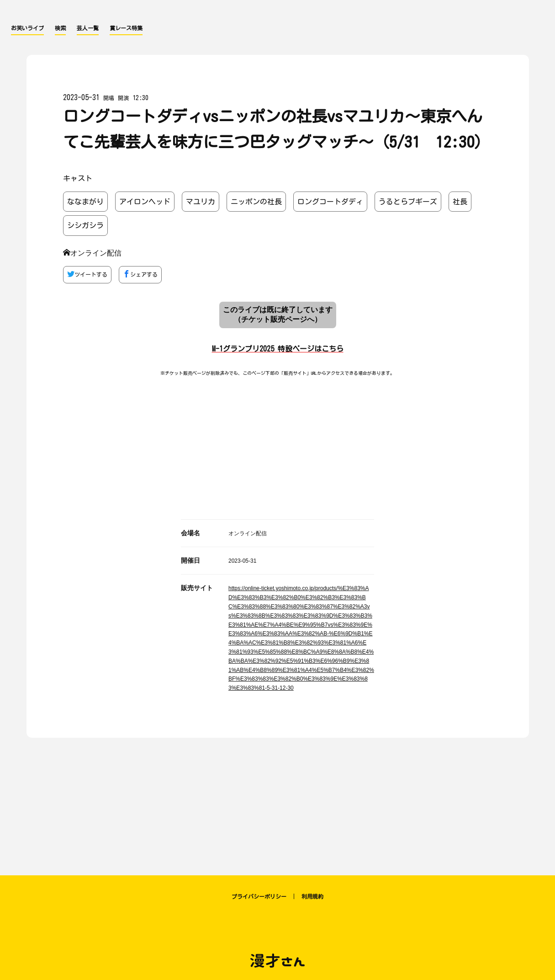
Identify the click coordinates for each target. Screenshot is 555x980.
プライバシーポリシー (259, 896)
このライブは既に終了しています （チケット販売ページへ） (278, 314)
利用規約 (312, 896)
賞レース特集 (126, 28)
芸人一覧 (88, 28)
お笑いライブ (27, 28)
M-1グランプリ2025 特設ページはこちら (278, 349)
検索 (60, 28)
